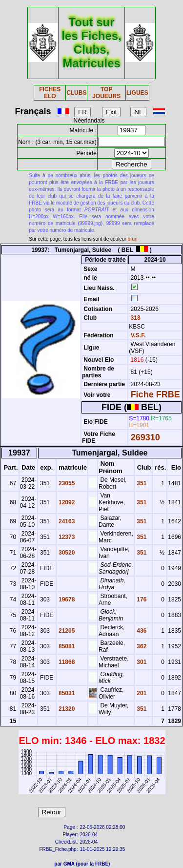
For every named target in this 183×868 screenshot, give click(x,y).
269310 (145, 437)
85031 (66, 693)
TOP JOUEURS (106, 93)
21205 (66, 631)
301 (141, 662)
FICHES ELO (50, 93)
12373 (66, 537)
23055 (66, 483)
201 (141, 693)
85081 (66, 646)
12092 (66, 502)
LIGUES (137, 93)
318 (134, 318)
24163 (66, 521)
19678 (66, 599)
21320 (66, 709)
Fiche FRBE (155, 394)
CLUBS (76, 93)
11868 (66, 662)
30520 (66, 553)
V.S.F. (138, 335)
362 (141, 646)
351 (141, 483)
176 (141, 599)
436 (141, 631)
